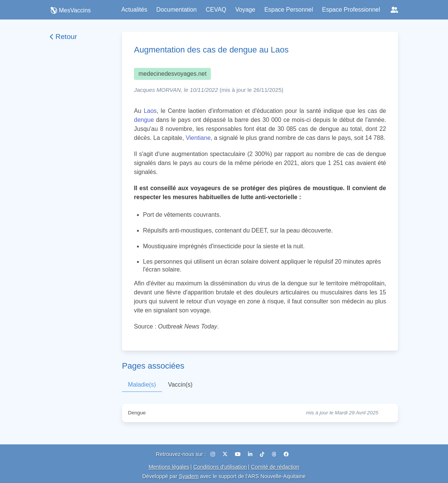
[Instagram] (213, 454)
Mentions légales (169, 467)
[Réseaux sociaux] (394, 10)
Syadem (189, 476)
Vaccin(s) (180, 385)
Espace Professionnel (351, 10)
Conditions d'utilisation (220, 467)
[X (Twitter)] (226, 454)
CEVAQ (216, 10)
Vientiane (198, 138)
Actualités (134, 10)
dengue (144, 120)
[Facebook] (286, 454)
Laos (150, 111)
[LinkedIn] (251, 454)
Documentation (177, 10)
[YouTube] (238, 454)
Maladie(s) (142, 385)
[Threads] (275, 454)
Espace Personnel (289, 10)
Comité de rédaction (275, 467)
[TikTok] (263, 454)
